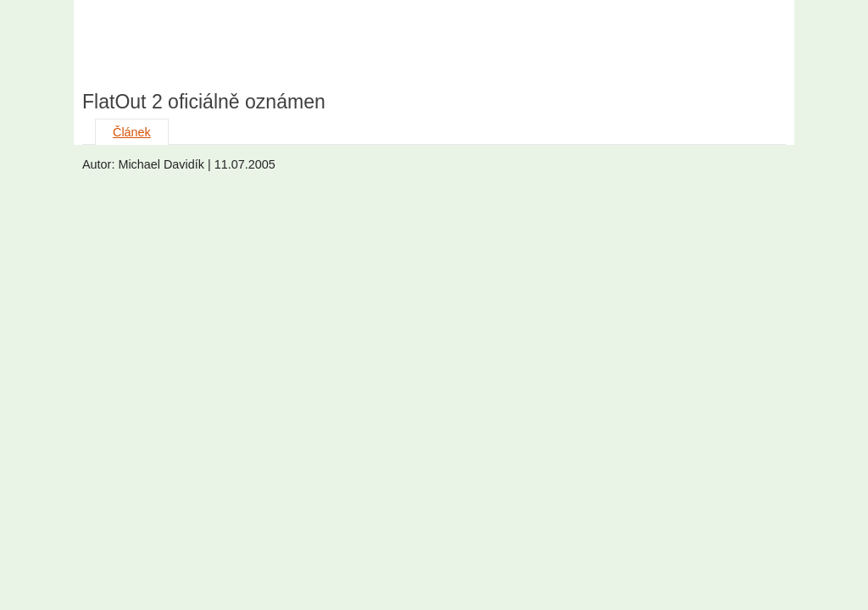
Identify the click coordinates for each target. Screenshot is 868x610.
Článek (132, 132)
